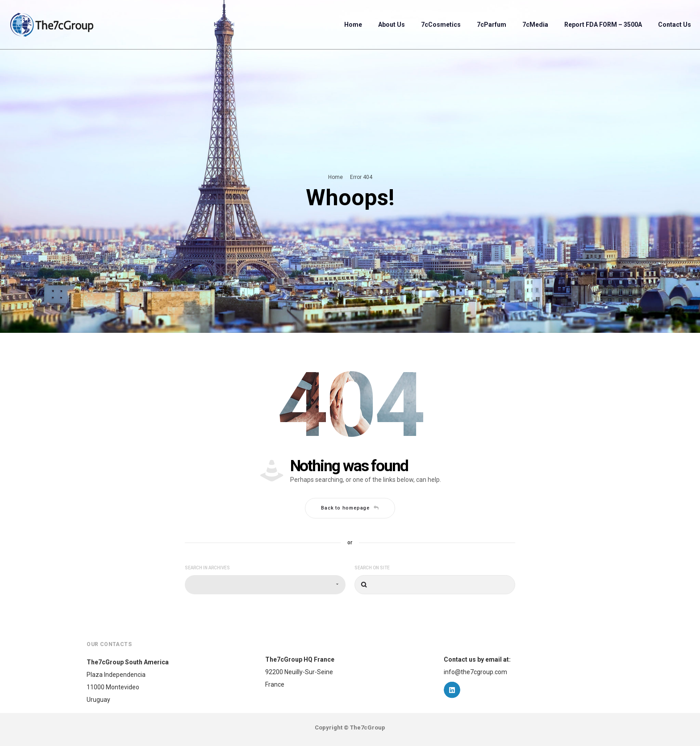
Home (335, 177)
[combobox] (265, 585)
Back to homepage (350, 508)
